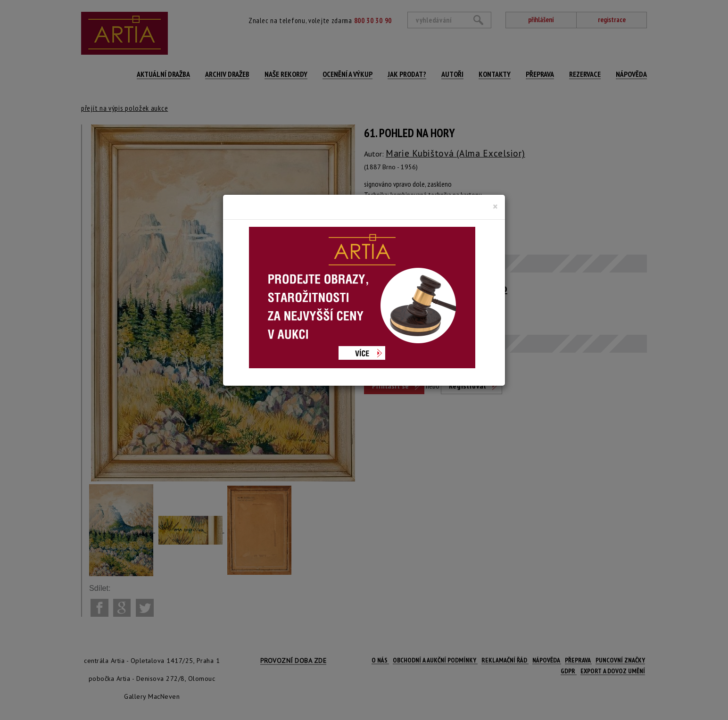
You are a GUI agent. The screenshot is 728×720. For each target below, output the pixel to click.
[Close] (495, 207)
